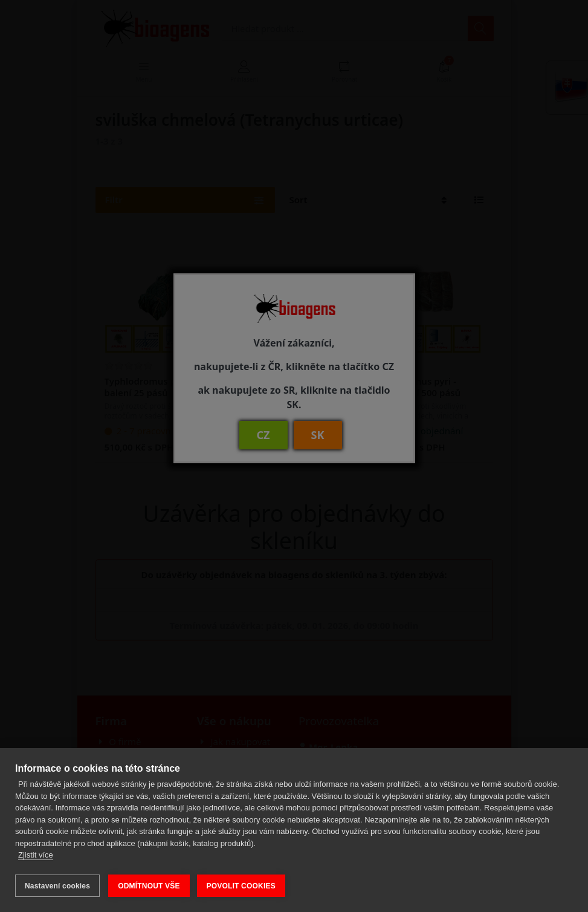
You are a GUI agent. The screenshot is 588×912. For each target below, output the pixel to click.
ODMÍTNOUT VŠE (149, 886)
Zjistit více (36, 857)
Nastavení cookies (57, 886)
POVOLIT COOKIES (242, 886)
